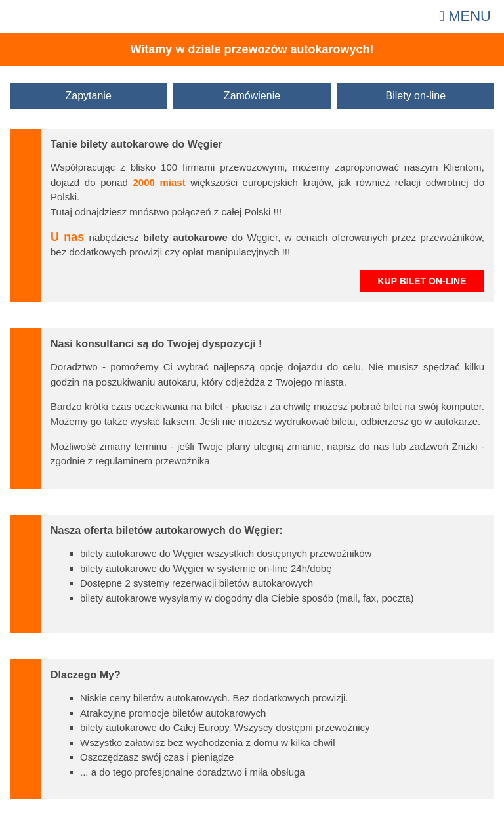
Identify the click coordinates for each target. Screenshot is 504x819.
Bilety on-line (416, 96)
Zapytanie (89, 96)
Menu (465, 16)
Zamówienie (252, 96)
